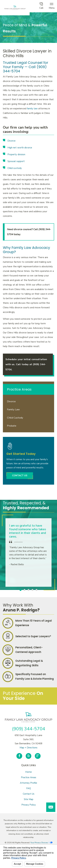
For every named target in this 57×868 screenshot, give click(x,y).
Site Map (29, 799)
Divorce (12, 141)
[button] (51, 807)
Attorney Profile (28, 783)
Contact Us (29, 794)
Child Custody (15, 418)
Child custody (15, 168)
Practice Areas (29, 777)
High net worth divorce (20, 148)
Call (41, 6)
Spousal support (16, 161)
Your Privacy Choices (41, 843)
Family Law (13, 409)
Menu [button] (52, 6)
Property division (16, 154)
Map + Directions (28, 748)
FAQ (29, 788)
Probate (12, 426)
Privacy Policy (29, 805)
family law (32, 109)
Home (28, 772)
